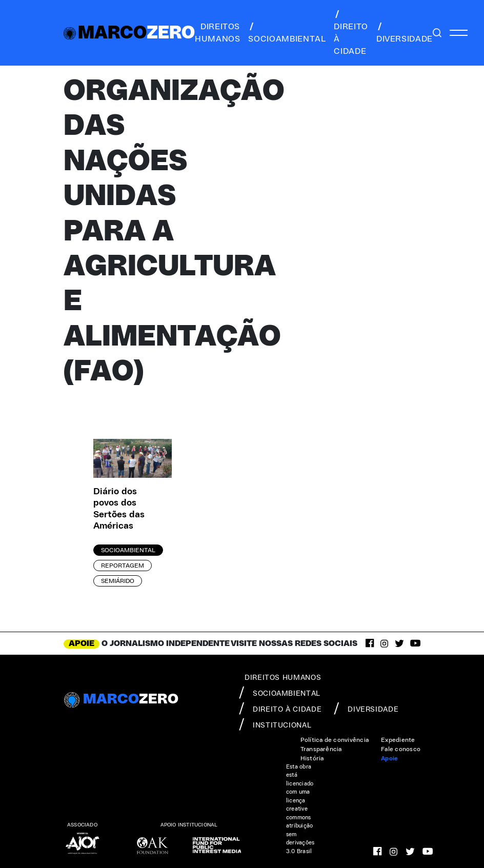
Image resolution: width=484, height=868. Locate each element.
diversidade (405, 33)
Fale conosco (401, 749)
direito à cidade (351, 33)
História (312, 758)
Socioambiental (128, 550)
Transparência (321, 749)
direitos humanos (217, 33)
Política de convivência (335, 740)
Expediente (398, 740)
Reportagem (123, 566)
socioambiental (287, 33)
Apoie (389, 758)
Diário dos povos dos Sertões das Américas (119, 509)
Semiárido (118, 581)
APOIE (82, 643)
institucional (275, 724)
